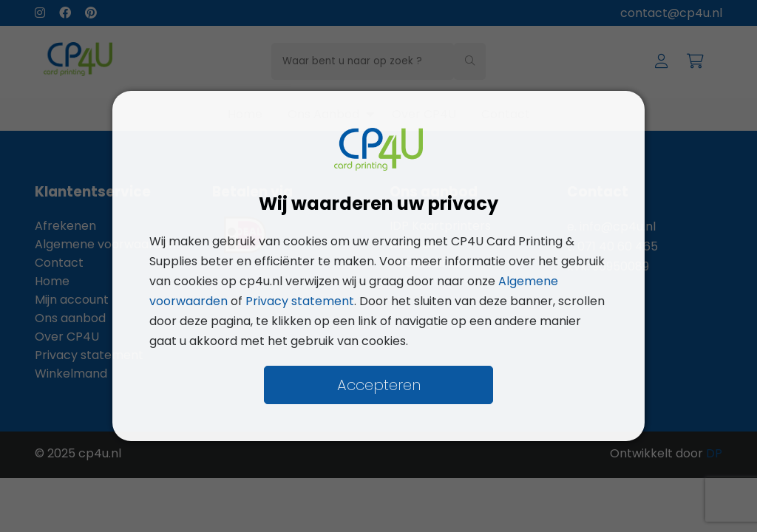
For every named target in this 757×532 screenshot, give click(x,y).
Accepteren (379, 385)
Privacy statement (300, 301)
